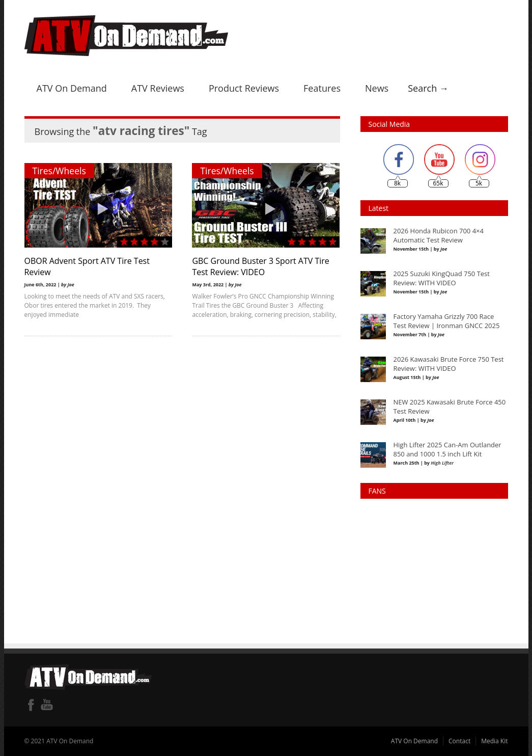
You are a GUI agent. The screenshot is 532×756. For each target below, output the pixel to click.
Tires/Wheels (59, 171)
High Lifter (442, 463)
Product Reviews (244, 88)
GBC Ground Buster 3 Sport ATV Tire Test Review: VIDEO (261, 266)
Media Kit (494, 741)
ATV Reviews (158, 88)
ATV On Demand (72, 88)
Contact (459, 741)
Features (322, 88)
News (377, 88)
